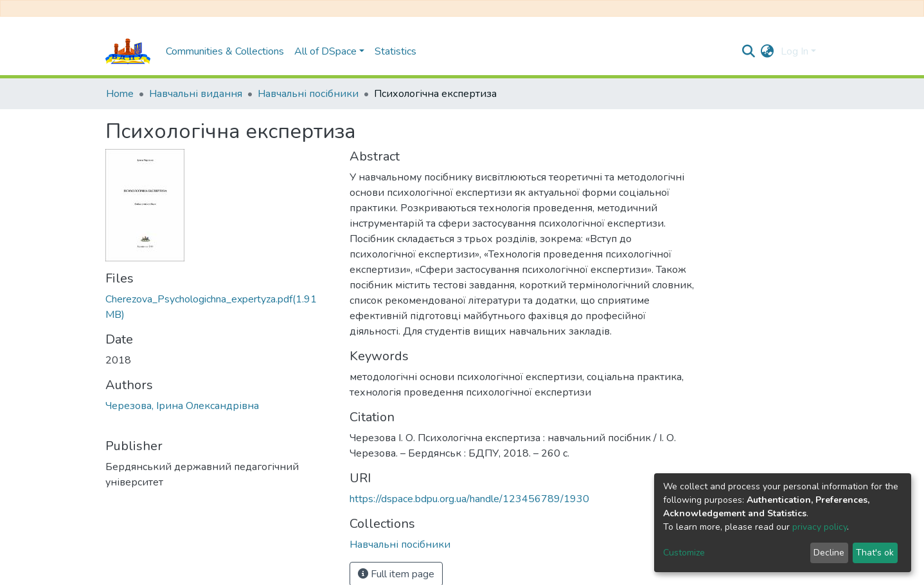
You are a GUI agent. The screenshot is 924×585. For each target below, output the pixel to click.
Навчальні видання (196, 94)
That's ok (875, 553)
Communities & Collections (225, 51)
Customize (684, 553)
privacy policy (820, 527)
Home (120, 94)
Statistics (395, 51)
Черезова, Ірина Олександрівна (182, 406)
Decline (829, 553)
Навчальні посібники (308, 94)
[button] (768, 51)
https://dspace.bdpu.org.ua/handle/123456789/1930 (469, 499)
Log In (795, 51)
